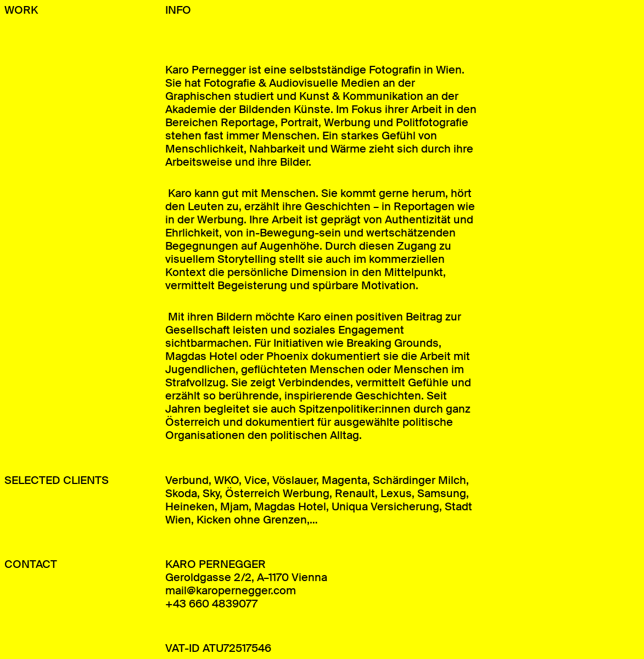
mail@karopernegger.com (231, 590)
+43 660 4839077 (211, 604)
